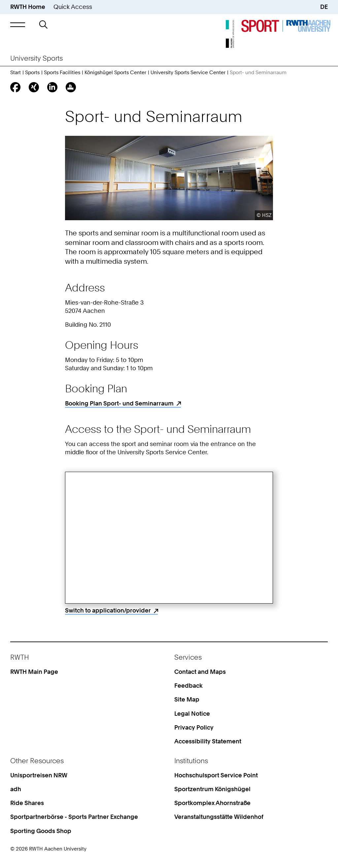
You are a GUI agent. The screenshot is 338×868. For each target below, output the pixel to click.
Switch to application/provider (108, 610)
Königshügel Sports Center (115, 73)
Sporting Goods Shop (41, 831)
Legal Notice (192, 714)
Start (16, 73)
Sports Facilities (62, 73)
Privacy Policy (194, 727)
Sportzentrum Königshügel (212, 789)
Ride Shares (27, 803)
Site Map (187, 699)
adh (16, 789)
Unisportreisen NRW (39, 775)
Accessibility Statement (208, 741)
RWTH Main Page (34, 672)
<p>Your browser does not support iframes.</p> (169, 538)
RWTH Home (28, 7)
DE (324, 7)
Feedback (188, 686)
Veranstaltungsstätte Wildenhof (219, 817)
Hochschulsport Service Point (216, 775)
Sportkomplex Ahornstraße (212, 803)
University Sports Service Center (188, 73)
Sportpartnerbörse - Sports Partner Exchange (74, 817)
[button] (18, 25)
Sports (32, 73)
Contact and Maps (200, 672)
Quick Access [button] (73, 7)
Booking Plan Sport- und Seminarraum (119, 403)
